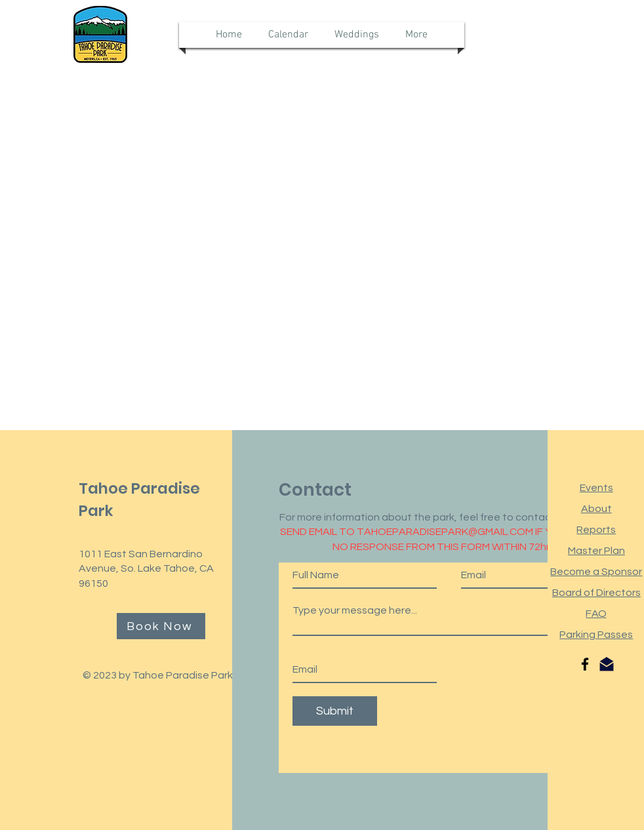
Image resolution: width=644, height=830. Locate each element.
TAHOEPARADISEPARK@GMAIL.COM (445, 532)
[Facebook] (585, 664)
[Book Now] (161, 626)
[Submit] (335, 711)
